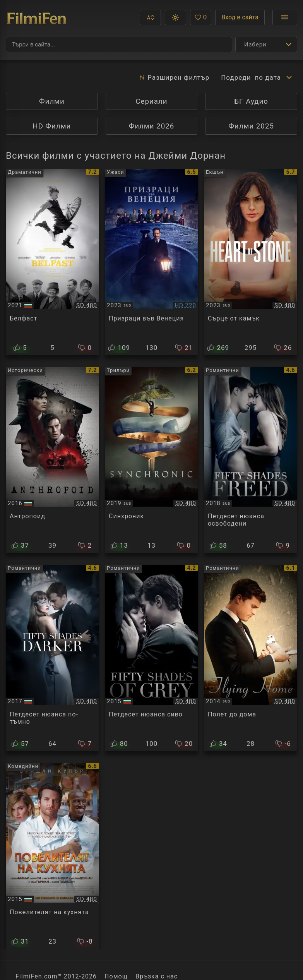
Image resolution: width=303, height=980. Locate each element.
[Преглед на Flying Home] (251, 658)
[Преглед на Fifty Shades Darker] (52, 658)
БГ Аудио (251, 101)
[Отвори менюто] (285, 17)
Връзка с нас (157, 976)
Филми (52, 101)
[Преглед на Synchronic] (151, 460)
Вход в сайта (240, 17)
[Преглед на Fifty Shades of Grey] (151, 658)
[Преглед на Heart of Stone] (251, 262)
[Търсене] (119, 45)
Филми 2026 (152, 126)
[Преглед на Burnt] (52, 856)
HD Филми (52, 126)
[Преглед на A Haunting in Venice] (151, 262)
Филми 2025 (251, 126)
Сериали (151, 101)
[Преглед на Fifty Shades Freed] (251, 460)
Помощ (116, 976)
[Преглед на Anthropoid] (52, 460)
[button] (150, 17)
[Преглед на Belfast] (52, 262)
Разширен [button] (174, 77)
